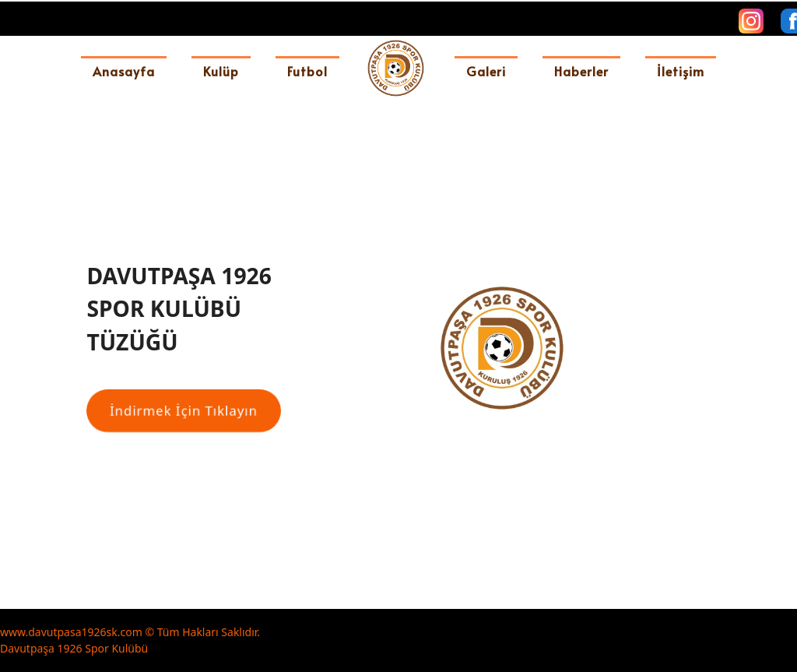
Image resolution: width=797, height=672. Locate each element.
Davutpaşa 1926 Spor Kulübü (74, 648)
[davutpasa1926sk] (396, 68)
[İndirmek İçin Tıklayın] (184, 411)
